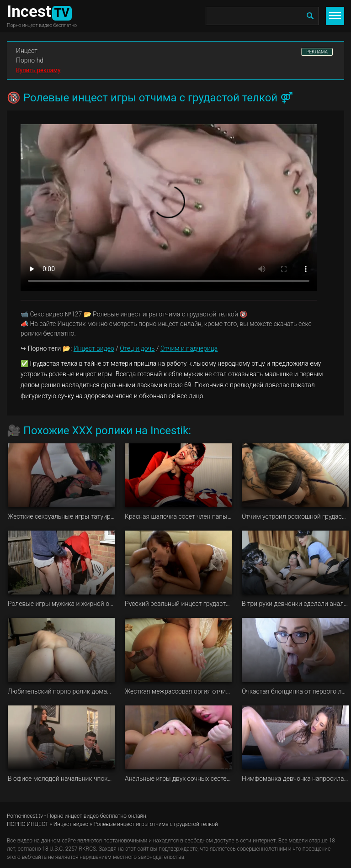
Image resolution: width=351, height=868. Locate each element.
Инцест (27, 51)
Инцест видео (94, 348)
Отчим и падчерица (189, 348)
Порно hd (30, 60)
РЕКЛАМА (317, 52)
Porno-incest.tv (25, 816)
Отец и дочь (137, 348)
